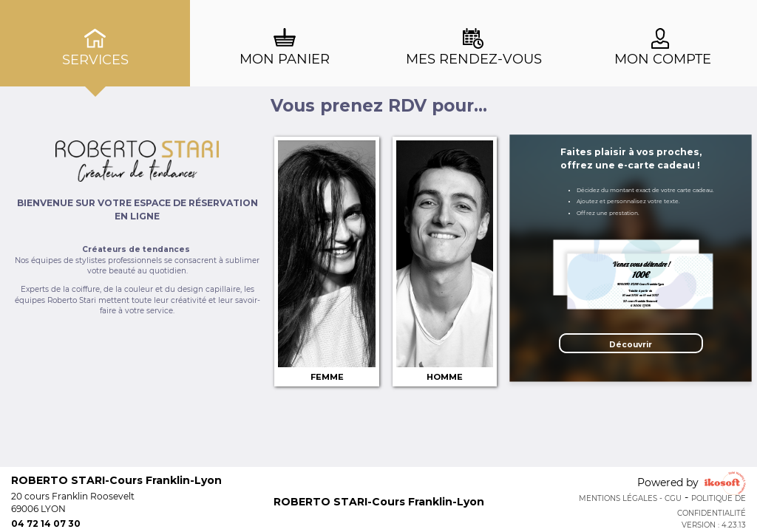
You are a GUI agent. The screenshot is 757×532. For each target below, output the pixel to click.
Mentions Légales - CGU (630, 498)
